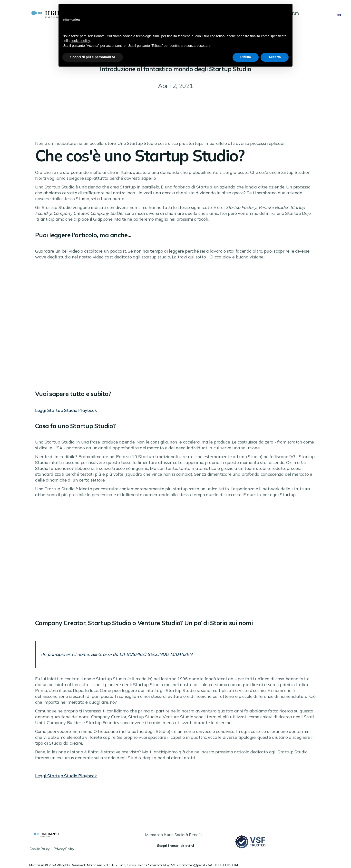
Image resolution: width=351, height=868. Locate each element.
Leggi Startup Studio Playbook (66, 410)
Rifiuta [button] (246, 57)
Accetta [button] (275, 57)
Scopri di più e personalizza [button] (93, 57)
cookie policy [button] (80, 41)
